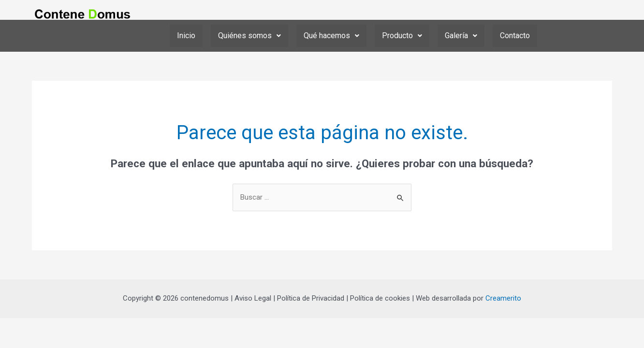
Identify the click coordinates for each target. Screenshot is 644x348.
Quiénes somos (249, 36)
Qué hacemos (331, 36)
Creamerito (503, 299)
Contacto (515, 36)
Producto (402, 36)
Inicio (186, 36)
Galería (461, 36)
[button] (249, 36)
